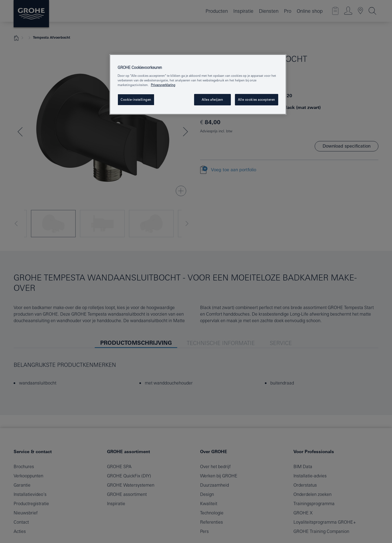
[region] (198, 84)
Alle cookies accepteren (257, 100)
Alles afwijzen (212, 100)
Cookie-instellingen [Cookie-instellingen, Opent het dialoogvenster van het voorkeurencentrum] (136, 100)
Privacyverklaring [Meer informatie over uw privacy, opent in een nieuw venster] (163, 85)
